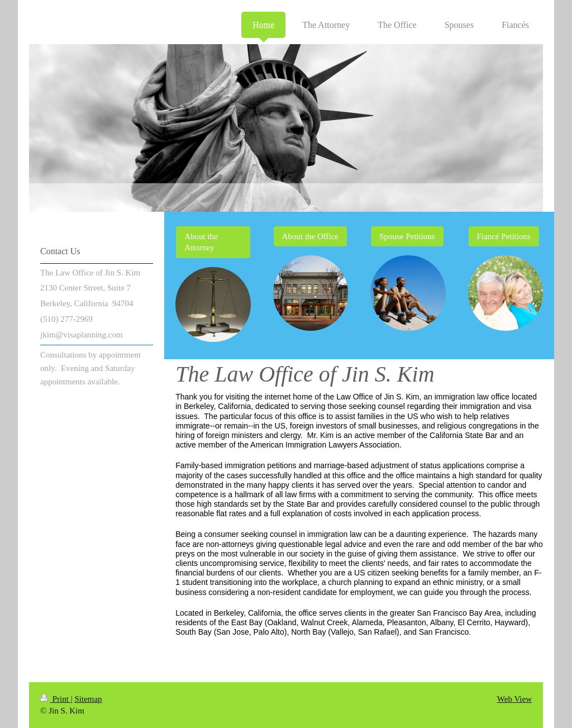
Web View (514, 699)
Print (56, 699)
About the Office (310, 236)
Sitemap (88, 699)
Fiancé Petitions (504, 236)
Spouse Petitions (407, 236)
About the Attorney (201, 242)
